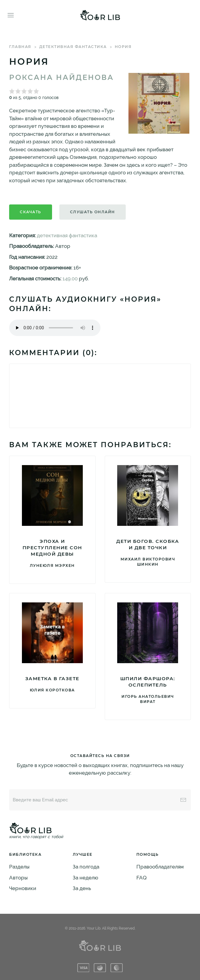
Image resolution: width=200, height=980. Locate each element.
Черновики (23, 888)
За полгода (86, 867)
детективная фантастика (73, 47)
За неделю (86, 878)
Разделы (19, 867)
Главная (20, 47)
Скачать (31, 212)
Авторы (18, 878)
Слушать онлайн (93, 212)
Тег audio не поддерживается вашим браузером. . (55, 328)
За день (82, 888)
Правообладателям (160, 867)
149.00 (70, 279)
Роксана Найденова (61, 77)
